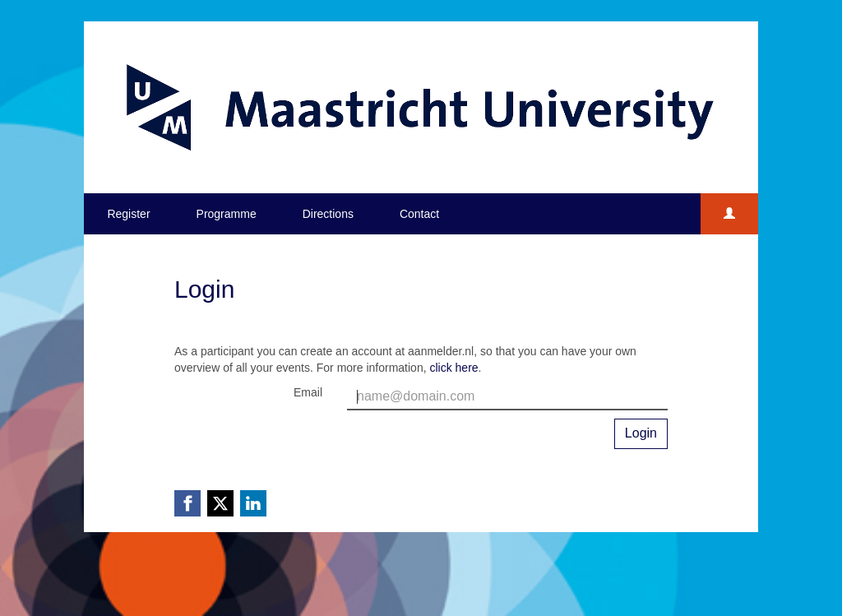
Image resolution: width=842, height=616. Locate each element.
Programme (227, 214)
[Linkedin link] (253, 503)
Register (128, 214)
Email (308, 392)
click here (453, 368)
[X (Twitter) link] (220, 503)
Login (641, 433)
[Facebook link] (187, 503)
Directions (328, 214)
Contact (419, 214)
